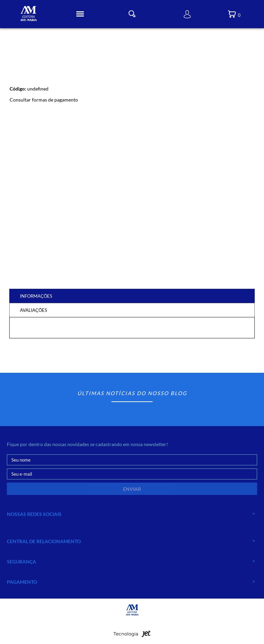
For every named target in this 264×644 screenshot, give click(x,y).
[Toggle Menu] (80, 14)
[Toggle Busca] (132, 14)
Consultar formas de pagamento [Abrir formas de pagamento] (44, 100)
